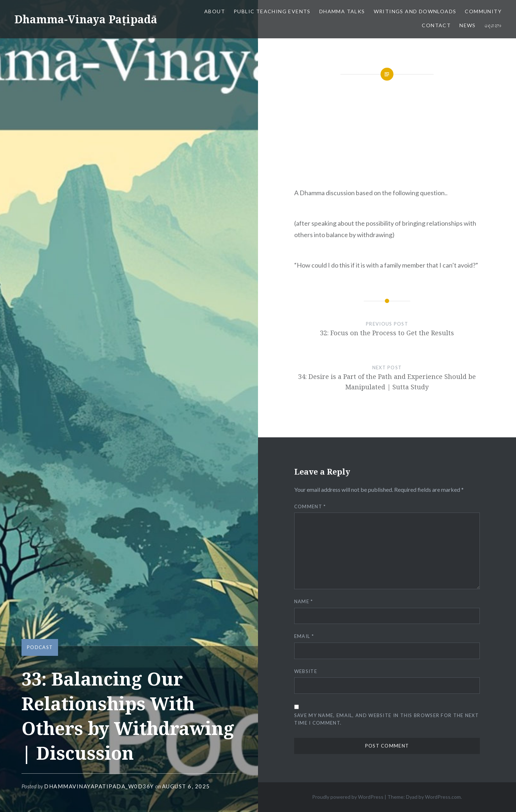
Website (306, 671)
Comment (310, 506)
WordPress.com (443, 797)
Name (304, 601)
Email (304, 636)
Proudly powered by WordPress (348, 797)
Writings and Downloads (415, 11)
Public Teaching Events (272, 11)
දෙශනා (493, 25)
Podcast (40, 647)
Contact (436, 25)
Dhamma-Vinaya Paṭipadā (86, 19)
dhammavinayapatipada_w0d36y (99, 786)
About (215, 11)
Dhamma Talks (342, 11)
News (468, 25)
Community (483, 11)
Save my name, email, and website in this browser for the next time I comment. (386, 719)
